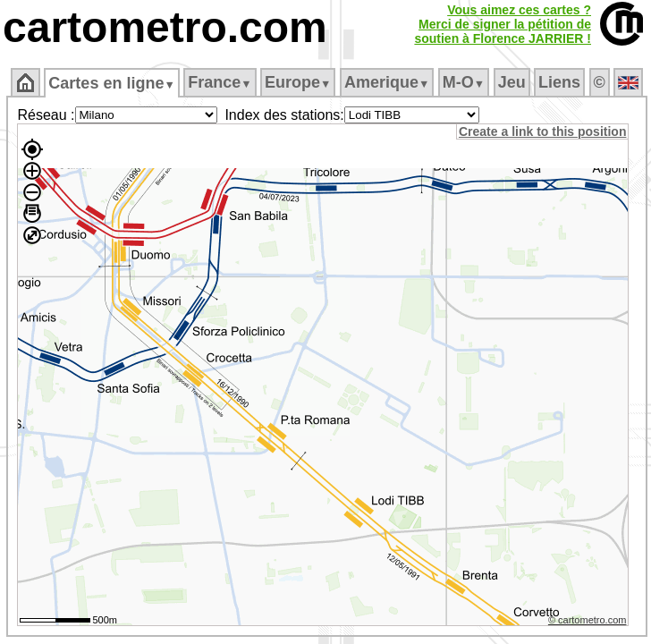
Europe (298, 82)
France (220, 82)
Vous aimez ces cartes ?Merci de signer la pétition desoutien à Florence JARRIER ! (503, 24)
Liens (559, 82)
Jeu (512, 82)
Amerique (387, 82)
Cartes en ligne (111, 83)
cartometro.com (165, 27)
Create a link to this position (542, 131)
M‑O (464, 82)
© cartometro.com (588, 620)
